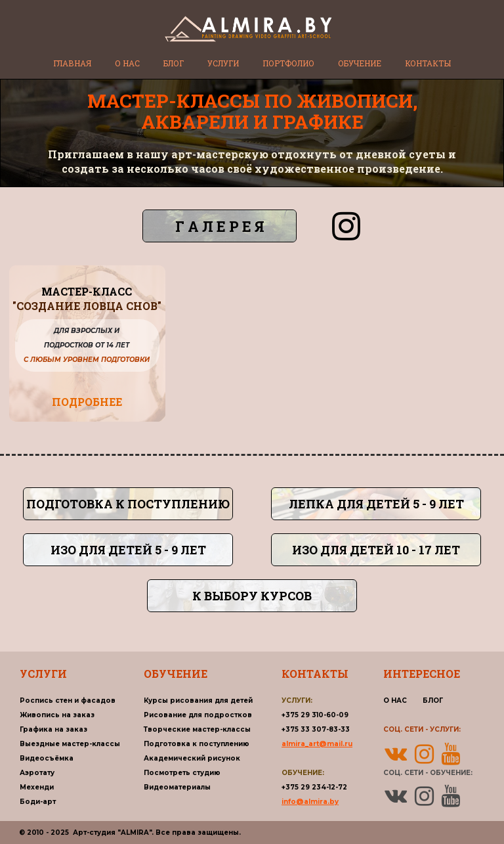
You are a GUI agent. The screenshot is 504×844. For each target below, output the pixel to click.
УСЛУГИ (223, 63)
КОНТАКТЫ (428, 63)
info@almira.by (310, 802)
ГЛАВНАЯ (72, 63)
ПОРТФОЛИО (288, 63)
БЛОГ (174, 63)
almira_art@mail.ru (317, 744)
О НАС (127, 63)
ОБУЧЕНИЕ (360, 63)
